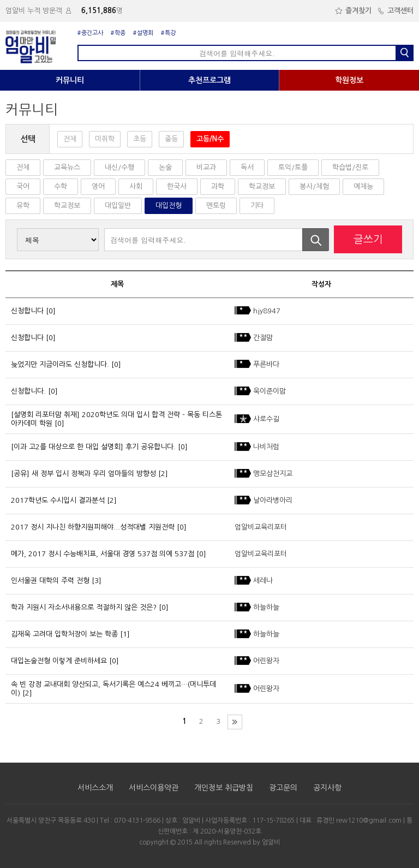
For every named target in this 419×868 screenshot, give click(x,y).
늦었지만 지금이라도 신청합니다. (60, 364)
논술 (165, 167)
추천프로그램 (209, 80)
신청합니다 (27, 311)
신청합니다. (28, 391)
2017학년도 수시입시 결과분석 (58, 500)
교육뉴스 (67, 167)
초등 (140, 139)
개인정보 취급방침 (224, 788)
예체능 (363, 186)
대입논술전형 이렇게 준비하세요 (59, 661)
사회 (136, 186)
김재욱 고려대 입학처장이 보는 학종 (64, 634)
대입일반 (118, 206)
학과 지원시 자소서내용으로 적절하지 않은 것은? (84, 607)
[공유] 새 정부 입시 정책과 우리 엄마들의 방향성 (83, 474)
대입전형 (169, 206)
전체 (70, 139)
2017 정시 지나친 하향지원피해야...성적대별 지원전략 (93, 527)
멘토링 (216, 206)
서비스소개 (95, 788)
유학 (23, 206)
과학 (218, 186)
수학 (61, 186)
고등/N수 (210, 139)
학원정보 (349, 80)
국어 (23, 186)
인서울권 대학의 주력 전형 (50, 581)
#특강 (168, 33)
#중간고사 (90, 33)
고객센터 (395, 11)
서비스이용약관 (154, 788)
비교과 (206, 167)
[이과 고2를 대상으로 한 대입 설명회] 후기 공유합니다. (93, 447)
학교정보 (262, 186)
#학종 (118, 33)
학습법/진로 (350, 167)
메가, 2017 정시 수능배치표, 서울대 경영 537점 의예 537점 (103, 554)
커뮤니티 (70, 80)
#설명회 (143, 33)
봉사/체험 (314, 186)
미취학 (105, 139)
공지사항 (327, 788)
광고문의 (283, 788)
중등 (171, 139)
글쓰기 (368, 239)
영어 (98, 186)
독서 (247, 167)
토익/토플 (293, 167)
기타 (257, 206)
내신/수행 (119, 167)
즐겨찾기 (353, 11)
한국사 (177, 186)
